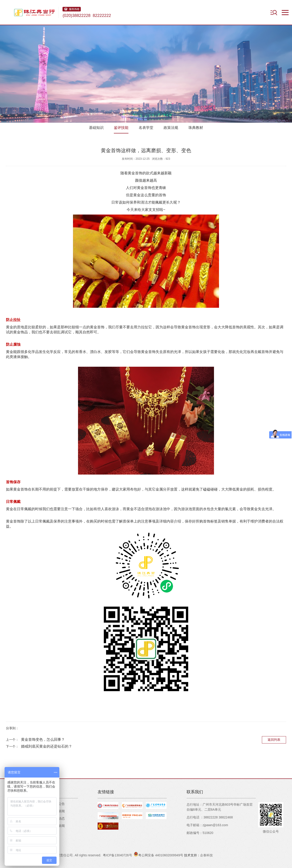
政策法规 (171, 128)
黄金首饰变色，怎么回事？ (43, 739)
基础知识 (96, 128)
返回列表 (274, 740)
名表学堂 (146, 128)
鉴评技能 (121, 128)
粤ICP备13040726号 (117, 855)
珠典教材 (196, 128)
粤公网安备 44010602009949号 (158, 854)
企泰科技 (206, 855)
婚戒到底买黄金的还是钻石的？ (47, 746)
